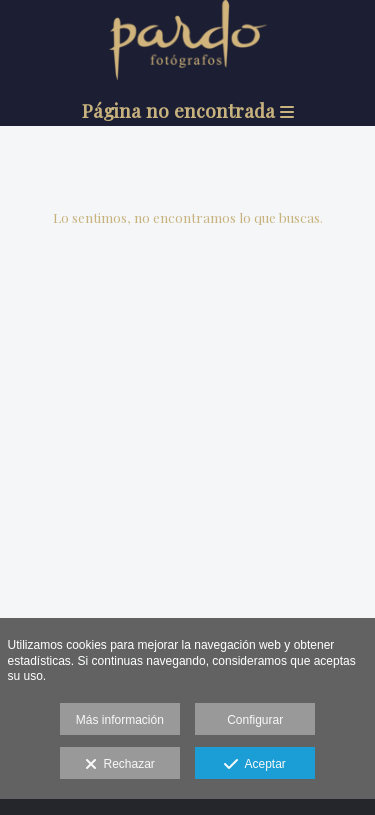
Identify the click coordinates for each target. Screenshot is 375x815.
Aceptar (254, 765)
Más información (120, 720)
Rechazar (120, 765)
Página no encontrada (188, 110)
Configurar (255, 720)
